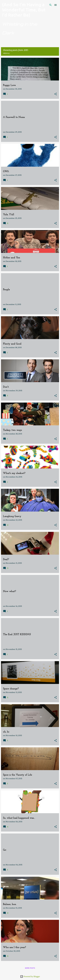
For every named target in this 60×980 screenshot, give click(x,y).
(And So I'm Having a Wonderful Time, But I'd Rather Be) (24, 10)
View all (6, 53)
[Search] (51, 5)
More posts (30, 968)
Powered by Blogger (30, 976)
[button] (56, 94)
